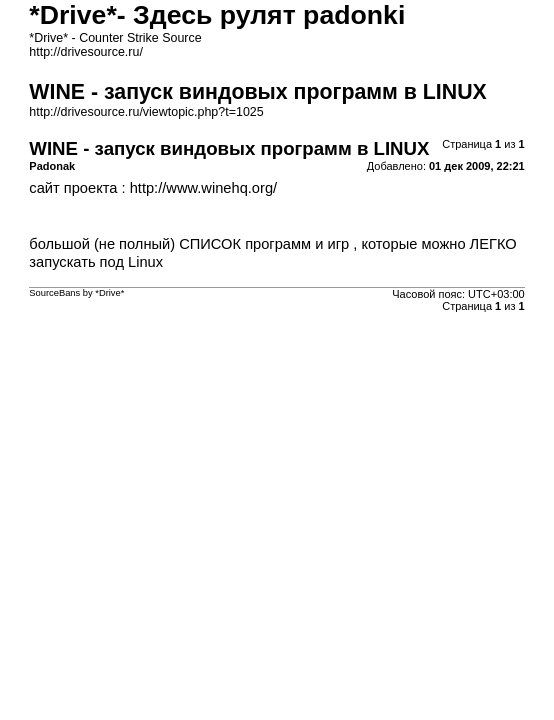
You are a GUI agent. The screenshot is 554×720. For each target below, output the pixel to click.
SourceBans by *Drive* (76, 293)
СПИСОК (210, 244)
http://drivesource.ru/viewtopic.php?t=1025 (146, 112)
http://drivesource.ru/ (86, 52)
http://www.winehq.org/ (203, 188)
